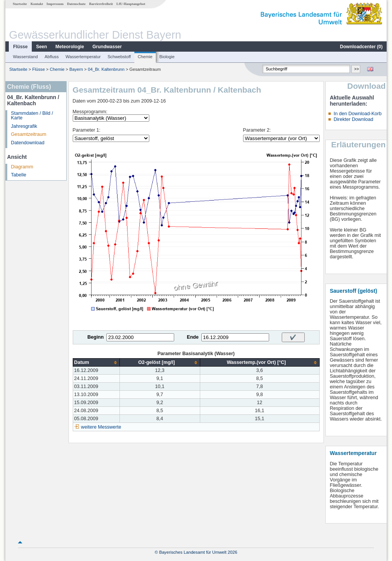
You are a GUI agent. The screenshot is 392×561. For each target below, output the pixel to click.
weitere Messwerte (101, 427)
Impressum (55, 4)
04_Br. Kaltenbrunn (106, 69)
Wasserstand (25, 57)
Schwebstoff (119, 57)
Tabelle (19, 175)
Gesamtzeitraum (29, 134)
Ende (193, 337)
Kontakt (37, 4)
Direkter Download (353, 119)
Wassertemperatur (83, 57)
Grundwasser (107, 47)
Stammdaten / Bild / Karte (32, 116)
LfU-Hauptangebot (131, 4)
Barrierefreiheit (101, 4)
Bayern (76, 69)
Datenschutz (76, 4)
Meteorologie (70, 47)
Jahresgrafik (24, 126)
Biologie (167, 57)
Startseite (20, 4)
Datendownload (28, 143)
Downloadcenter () (361, 47)
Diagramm (22, 167)
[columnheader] (96, 363)
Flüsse (20, 47)
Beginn (96, 337)
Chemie (145, 57)
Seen (42, 47)
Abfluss (52, 57)
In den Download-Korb (357, 114)
